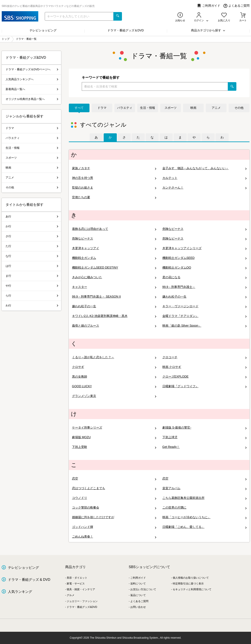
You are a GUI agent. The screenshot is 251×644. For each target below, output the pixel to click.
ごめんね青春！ (114, 537)
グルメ (71, 595)
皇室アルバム (205, 488)
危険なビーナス (205, 229)
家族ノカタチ (114, 168)
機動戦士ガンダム (114, 258)
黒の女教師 (114, 377)
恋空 (114, 479)
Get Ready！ (205, 447)
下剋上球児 (205, 437)
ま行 (32, 276)
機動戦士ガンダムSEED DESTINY (114, 268)
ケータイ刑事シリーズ (114, 428)
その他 (239, 108)
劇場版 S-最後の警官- (205, 428)
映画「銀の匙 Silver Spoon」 (205, 326)
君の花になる (205, 277)
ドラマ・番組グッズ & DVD (29, 580)
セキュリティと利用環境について (192, 589)
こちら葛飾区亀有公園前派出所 (205, 498)
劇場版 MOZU (114, 437)
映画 (193, 108)
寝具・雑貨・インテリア (81, 589)
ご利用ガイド (209, 6)
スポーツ (171, 108)
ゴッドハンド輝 (114, 527)
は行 (32, 266)
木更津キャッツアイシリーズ (205, 248)
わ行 (32, 305)
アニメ (216, 108)
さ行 (32, 236)
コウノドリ (114, 498)
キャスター (114, 287)
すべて (79, 108)
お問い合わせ (138, 607)
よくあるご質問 (236, 6)
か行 (32, 226)
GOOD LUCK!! (114, 386)
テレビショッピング (43, 30)
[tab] (96, 137)
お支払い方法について (143, 589)
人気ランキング (20, 592)
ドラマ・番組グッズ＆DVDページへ (32, 69)
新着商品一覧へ (32, 89)
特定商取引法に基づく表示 (188, 584)
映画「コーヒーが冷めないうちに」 (205, 517)
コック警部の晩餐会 (114, 508)
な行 (32, 256)
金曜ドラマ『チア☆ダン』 (205, 316)
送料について (138, 584)
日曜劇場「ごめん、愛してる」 (205, 527)
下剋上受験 (114, 447)
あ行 (32, 216)
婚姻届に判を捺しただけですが (114, 517)
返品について (138, 595)
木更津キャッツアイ (114, 248)
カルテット (205, 178)
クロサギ (114, 367)
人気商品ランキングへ (32, 79)
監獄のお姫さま (114, 188)
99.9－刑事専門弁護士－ (205, 287)
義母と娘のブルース (114, 326)
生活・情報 (148, 108)
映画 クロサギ (205, 367)
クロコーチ (205, 357)
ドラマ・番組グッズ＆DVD (126, 30)
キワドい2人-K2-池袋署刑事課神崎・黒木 (114, 316)
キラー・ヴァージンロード (205, 306)
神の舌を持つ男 (114, 178)
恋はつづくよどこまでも (114, 488)
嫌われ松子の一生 (205, 297)
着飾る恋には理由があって (114, 229)
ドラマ (102, 108)
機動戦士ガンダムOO (205, 268)
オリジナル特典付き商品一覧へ (32, 99)
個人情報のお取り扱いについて (191, 578)
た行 (32, 246)
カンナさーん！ (205, 188)
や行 (32, 286)
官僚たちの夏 (114, 197)
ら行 (32, 296)
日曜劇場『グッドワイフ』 (205, 386)
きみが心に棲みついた (114, 277)
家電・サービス (76, 584)
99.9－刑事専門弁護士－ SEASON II (114, 297)
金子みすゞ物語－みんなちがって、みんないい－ (205, 168)
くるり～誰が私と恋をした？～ (114, 357)
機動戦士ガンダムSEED (205, 258)
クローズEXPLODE (205, 377)
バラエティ (125, 108)
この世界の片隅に (205, 508)
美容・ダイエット (77, 578)
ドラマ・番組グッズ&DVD (82, 607)
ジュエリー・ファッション (82, 601)
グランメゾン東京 (114, 396)
